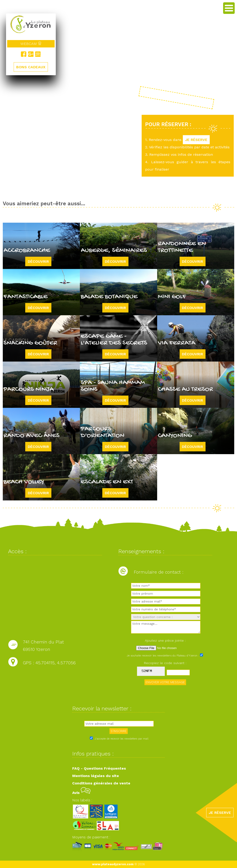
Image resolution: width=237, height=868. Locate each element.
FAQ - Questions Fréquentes (99, 768)
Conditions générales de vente (101, 783)
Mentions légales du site (96, 776)
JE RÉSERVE (196, 140)
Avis (81, 793)
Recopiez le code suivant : (165, 663)
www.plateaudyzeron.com (113, 864)
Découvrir (38, 261)
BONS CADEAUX (31, 67)
